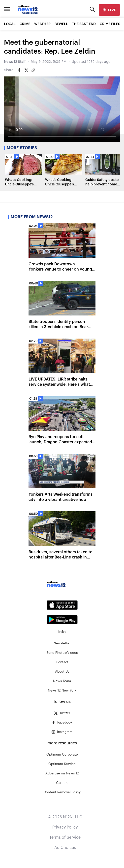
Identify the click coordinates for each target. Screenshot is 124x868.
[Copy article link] (33, 70)
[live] (109, 10)
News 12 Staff (15, 62)
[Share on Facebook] (19, 70)
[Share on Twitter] (26, 70)
